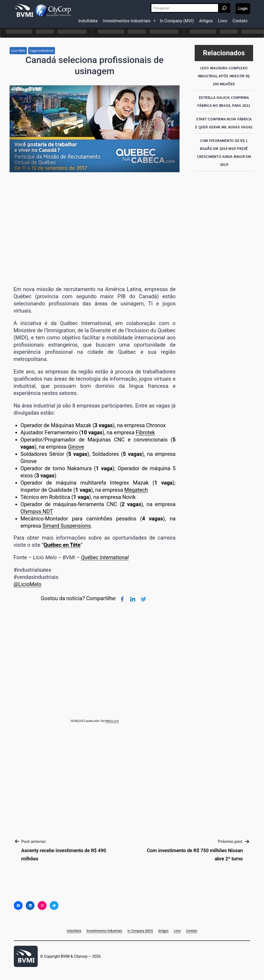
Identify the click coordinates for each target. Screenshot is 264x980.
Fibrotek (145, 432)
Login (243, 9)
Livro (223, 21)
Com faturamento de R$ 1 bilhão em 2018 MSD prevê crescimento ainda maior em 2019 (224, 153)
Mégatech (136, 490)
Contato (240, 21)
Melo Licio (112, 721)
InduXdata (88, 21)
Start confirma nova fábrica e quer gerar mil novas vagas (224, 123)
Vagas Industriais (42, 51)
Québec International (105, 557)
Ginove (76, 447)
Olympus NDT (37, 511)
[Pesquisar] (224, 8)
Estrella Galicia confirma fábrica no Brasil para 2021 (224, 102)
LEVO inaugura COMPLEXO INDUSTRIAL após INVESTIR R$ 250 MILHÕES (224, 76)
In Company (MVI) (177, 21)
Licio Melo (18, 51)
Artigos (206, 21)
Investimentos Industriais (127, 21)
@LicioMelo (27, 584)
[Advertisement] (224, 255)
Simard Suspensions (67, 526)
